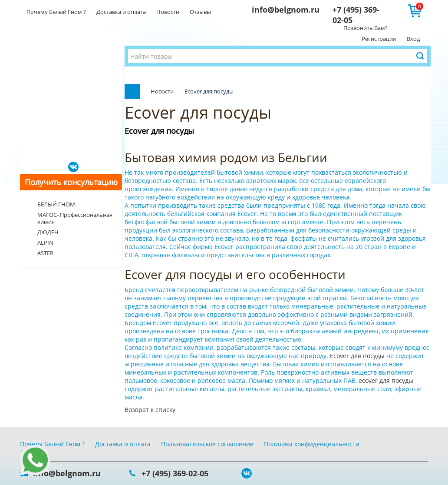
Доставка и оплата (121, 12)
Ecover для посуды (358, 356)
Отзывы (200, 12)
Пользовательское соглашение (207, 444)
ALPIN (45, 242)
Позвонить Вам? (366, 28)
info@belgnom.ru (286, 10)
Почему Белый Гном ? (56, 12)
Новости (168, 12)
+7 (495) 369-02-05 (175, 473)
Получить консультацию (71, 182)
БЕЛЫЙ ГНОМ (56, 204)
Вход (413, 39)
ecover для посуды (386, 380)
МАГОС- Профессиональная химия (75, 218)
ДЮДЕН (48, 232)
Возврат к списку (150, 410)
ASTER (45, 253)
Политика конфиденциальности (312, 444)
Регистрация (379, 39)
